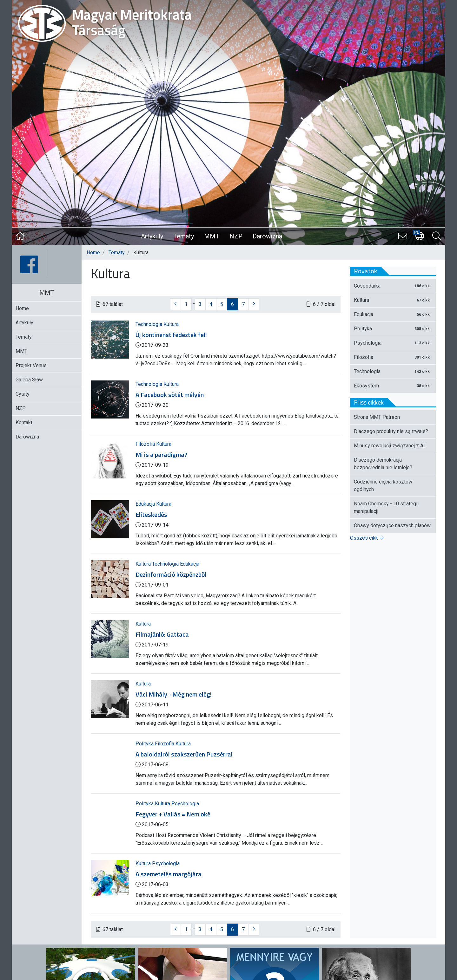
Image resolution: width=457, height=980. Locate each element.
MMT (212, 236)
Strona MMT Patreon (377, 417)
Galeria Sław (29, 380)
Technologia (149, 324)
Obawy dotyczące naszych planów (392, 526)
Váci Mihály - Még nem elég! (174, 694)
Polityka (145, 744)
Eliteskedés (151, 515)
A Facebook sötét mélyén (170, 395)
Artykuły (152, 236)
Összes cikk (367, 538)
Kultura (171, 324)
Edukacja (146, 504)
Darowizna (267, 236)
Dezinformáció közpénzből (171, 574)
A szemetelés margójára (169, 874)
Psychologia (185, 804)
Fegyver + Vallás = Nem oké (173, 814)
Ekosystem (393, 386)
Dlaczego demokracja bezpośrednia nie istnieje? (383, 464)
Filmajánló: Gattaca (162, 634)
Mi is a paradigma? (161, 455)
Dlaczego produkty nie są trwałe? (391, 431)
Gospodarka (393, 286)
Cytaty (23, 394)
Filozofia (146, 444)
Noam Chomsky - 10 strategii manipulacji (386, 507)
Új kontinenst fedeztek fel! (171, 335)
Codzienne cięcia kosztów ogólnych (383, 486)
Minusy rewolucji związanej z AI (389, 446)
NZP (236, 236)
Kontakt (24, 422)
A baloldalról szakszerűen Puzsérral (184, 754)
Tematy (184, 236)
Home (93, 253)
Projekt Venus (31, 365)
